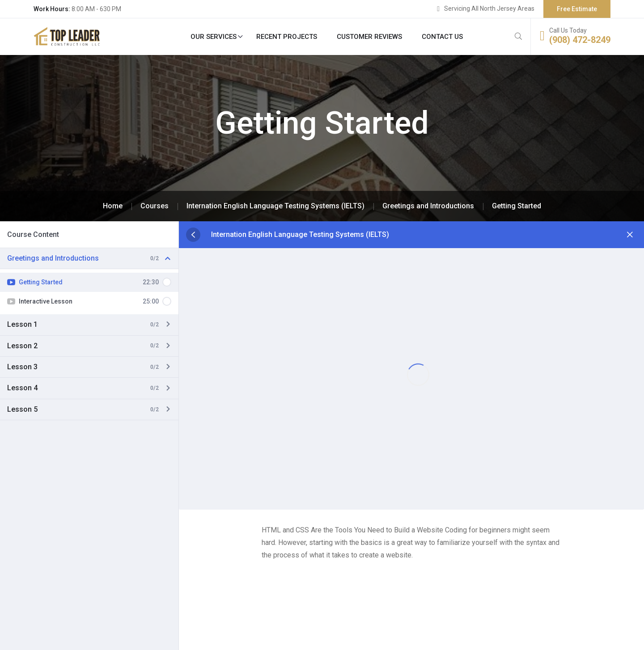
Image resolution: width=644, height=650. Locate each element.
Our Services (214, 37)
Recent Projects (287, 37)
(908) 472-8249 (580, 40)
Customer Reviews (369, 37)
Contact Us (442, 37)
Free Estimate (577, 9)
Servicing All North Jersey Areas (489, 8)
